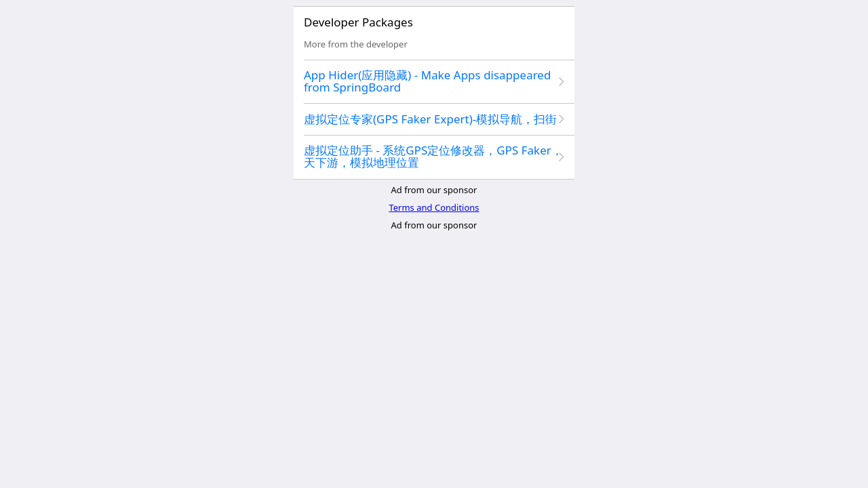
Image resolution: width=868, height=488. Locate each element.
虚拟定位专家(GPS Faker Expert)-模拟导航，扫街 (430, 119)
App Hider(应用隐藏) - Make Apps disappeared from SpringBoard (427, 81)
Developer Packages (358, 22)
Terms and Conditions (434, 207)
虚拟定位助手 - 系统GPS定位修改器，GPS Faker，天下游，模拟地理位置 (433, 156)
